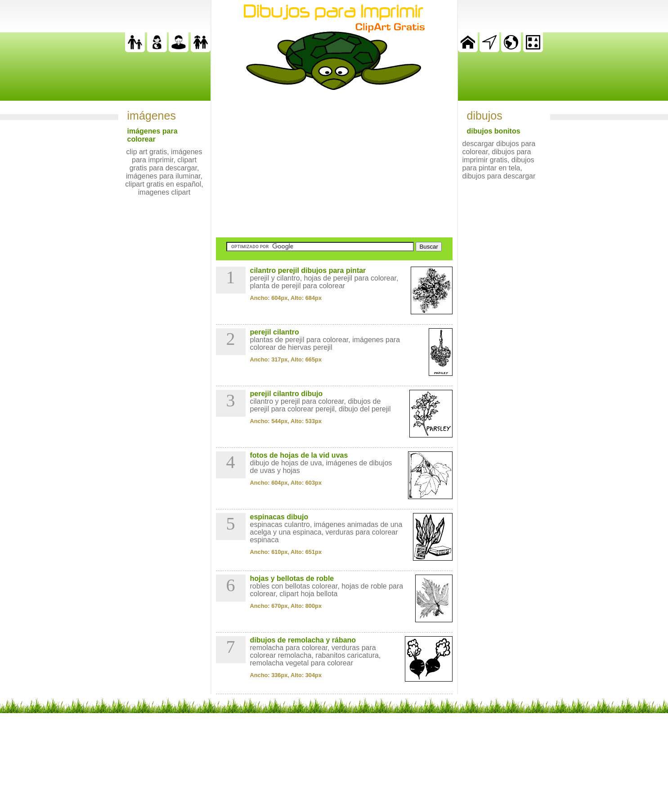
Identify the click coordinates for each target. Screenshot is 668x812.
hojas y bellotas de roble (292, 578)
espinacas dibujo (279, 517)
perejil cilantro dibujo (287, 394)
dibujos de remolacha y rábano (303, 640)
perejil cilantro (275, 332)
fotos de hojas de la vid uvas (299, 455)
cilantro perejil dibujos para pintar (308, 270)
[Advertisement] (334, 164)
